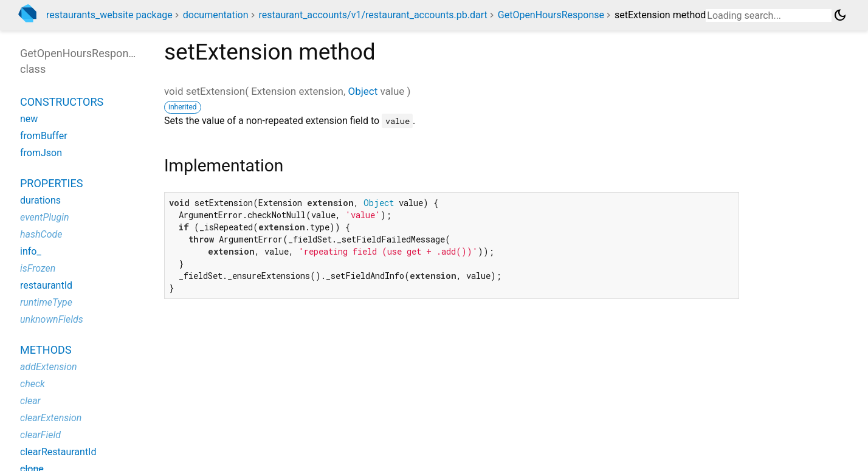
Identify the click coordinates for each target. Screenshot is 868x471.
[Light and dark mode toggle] (840, 15)
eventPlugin (45, 217)
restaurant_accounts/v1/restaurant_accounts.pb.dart (373, 15)
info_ (31, 251)
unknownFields (52, 319)
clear (30, 401)
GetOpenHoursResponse (551, 15)
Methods (46, 350)
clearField (40, 435)
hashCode (41, 234)
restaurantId (46, 285)
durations (40, 200)
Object (363, 91)
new (29, 119)
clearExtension (51, 418)
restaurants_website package (109, 15)
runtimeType (46, 302)
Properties (51, 183)
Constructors (62, 102)
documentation (216, 15)
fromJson (41, 153)
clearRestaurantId (58, 452)
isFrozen (38, 268)
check (33, 384)
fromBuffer (44, 136)
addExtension (49, 367)
